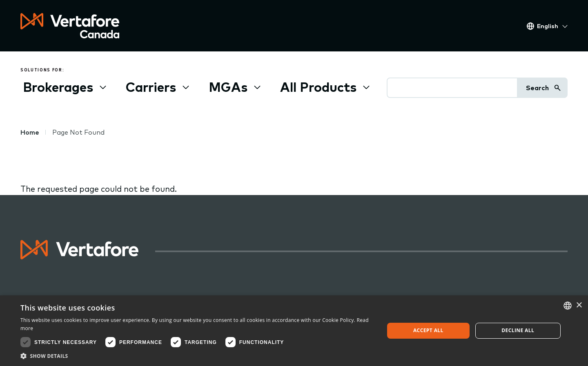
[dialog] (294, 331)
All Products (318, 87)
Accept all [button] (428, 330)
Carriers (151, 87)
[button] (197, 356)
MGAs (228, 87)
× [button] (579, 305)
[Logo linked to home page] (80, 256)
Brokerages (58, 87)
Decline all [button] (518, 330)
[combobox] (568, 306)
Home (30, 132)
